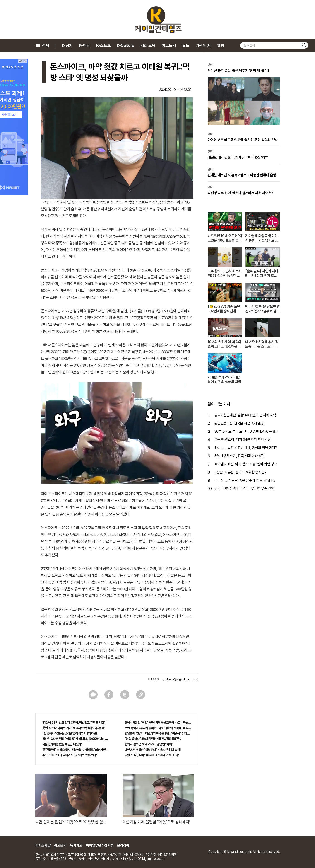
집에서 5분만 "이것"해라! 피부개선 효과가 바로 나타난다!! (158, 723)
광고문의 (60, 845)
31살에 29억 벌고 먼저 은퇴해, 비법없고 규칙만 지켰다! (75, 723)
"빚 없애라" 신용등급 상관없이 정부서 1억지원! (70, 733)
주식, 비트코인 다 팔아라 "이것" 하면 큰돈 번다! (70, 755)
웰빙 (221, 45)
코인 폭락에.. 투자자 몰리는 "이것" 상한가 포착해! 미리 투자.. (158, 728)
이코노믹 (169, 45)
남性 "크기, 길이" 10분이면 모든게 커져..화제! (152, 755)
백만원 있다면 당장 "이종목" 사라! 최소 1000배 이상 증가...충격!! (76, 739)
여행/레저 (203, 45)
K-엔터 (84, 45)
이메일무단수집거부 (100, 845)
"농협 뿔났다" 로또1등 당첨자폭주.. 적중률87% (153, 739)
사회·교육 (148, 45)
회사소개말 (43, 845)
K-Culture (126, 45)
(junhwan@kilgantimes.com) (180, 679)
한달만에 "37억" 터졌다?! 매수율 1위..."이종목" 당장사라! (158, 733)
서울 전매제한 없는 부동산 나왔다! (62, 744)
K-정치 (67, 45)
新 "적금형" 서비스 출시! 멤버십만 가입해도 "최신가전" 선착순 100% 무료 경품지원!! (76, 750)
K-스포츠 (103, 45)
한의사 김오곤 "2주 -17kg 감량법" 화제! (149, 744)
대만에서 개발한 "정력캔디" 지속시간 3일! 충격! (153, 750)
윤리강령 (123, 845)
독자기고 (76, 845)
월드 (186, 45)
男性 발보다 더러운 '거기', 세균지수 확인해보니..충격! (74, 728)
